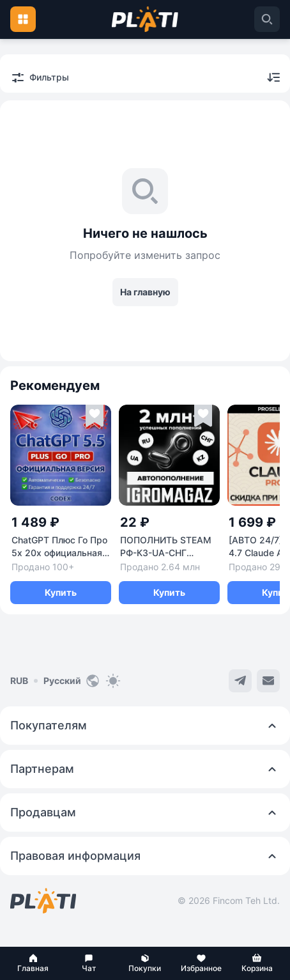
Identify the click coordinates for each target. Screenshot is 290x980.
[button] (33, 963)
